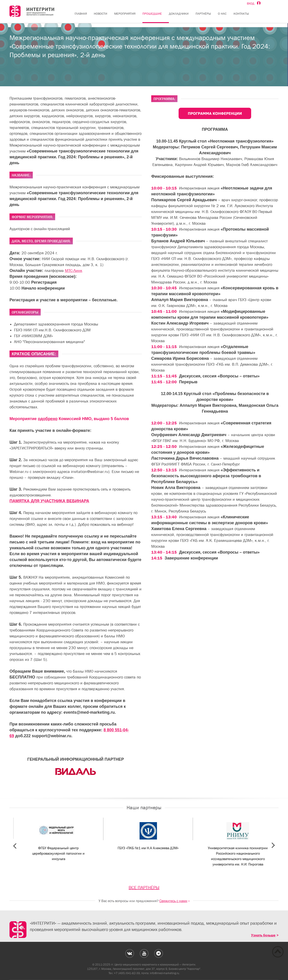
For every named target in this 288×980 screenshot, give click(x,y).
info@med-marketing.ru (164, 973)
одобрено (48, 419)
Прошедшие (152, 14)
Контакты (241, 14)
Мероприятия (125, 14)
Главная (81, 14)
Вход (254, 3)
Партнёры (203, 14)
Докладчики (179, 14)
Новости (100, 14)
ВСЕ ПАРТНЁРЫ (144, 887)
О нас (222, 14)
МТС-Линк (74, 271)
